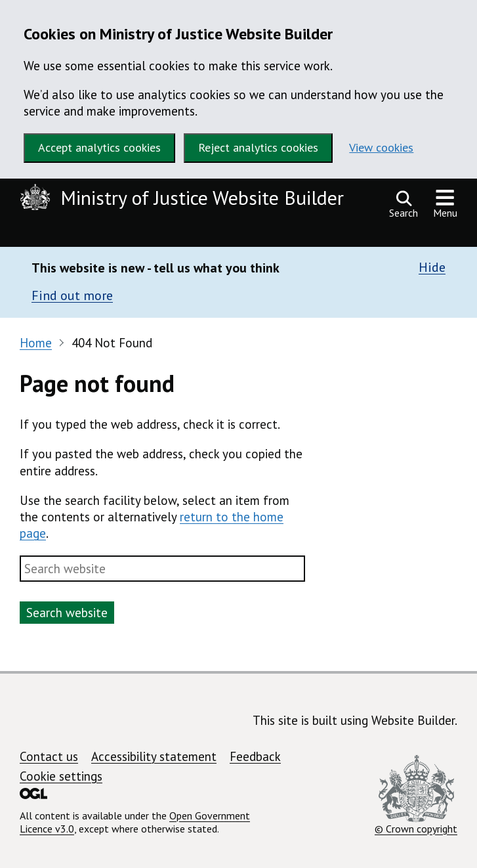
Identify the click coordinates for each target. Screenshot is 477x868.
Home (36, 343)
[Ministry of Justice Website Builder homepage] (185, 200)
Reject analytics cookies (258, 147)
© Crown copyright (416, 795)
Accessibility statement (154, 756)
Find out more (72, 295)
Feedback (255, 756)
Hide (432, 268)
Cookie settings (61, 776)
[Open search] (404, 205)
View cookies (381, 147)
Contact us (49, 756)
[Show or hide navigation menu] (445, 205)
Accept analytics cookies (99, 147)
